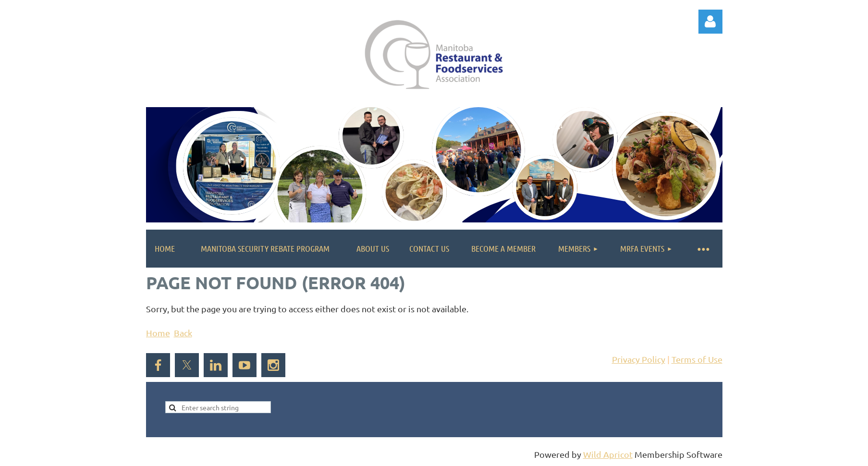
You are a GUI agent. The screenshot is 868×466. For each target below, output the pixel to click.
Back (183, 333)
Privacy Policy (639, 359)
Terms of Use (697, 359)
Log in (710, 22)
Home (158, 333)
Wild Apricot (608, 454)
